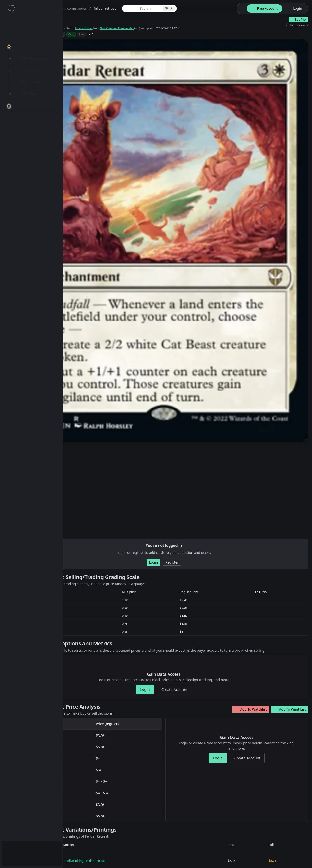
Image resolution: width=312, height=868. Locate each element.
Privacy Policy (144, 857)
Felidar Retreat (153, 32)
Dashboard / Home (31, 23)
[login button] (295, 9)
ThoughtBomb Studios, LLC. (113, 857)
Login (20, 859)
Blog (19, 157)
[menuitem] (32, 24)
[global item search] (185, 9)
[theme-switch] (241, 9)
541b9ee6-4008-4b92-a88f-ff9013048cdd (133, 812)
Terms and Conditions (178, 857)
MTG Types (29, 93)
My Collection (27, 35)
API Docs (23, 169)
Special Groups (32, 82)
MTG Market (30, 70)
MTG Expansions (33, 58)
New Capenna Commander (197, 32)
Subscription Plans (31, 847)
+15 (139, 39)
